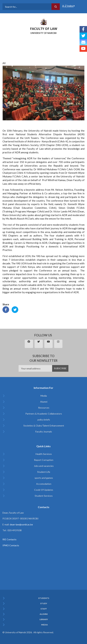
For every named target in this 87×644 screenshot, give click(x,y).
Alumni (44, 402)
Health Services (44, 454)
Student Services (44, 496)
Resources (44, 408)
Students (44, 598)
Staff (44, 609)
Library (44, 619)
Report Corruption (44, 460)
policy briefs (44, 420)
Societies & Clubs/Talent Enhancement (44, 426)
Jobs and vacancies (44, 466)
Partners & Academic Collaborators (44, 414)
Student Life (44, 472)
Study (44, 604)
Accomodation (44, 484)
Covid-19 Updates (44, 490)
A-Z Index (68, 6)
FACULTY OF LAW (44, 29)
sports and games (44, 478)
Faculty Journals (44, 432)
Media (44, 396)
